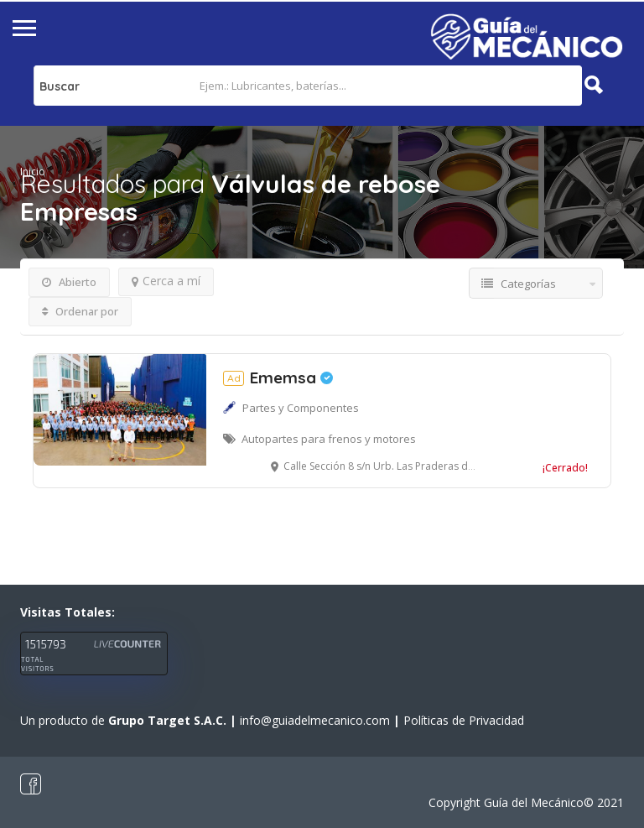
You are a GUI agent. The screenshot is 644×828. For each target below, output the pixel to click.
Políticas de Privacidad (464, 720)
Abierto (69, 282)
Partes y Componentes (301, 408)
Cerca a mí (166, 281)
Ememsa (278, 378)
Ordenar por (80, 311)
